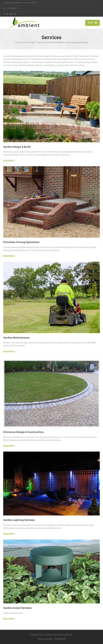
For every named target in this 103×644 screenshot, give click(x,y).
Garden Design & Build (17, 147)
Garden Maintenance (16, 338)
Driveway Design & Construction (23, 432)
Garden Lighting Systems (19, 520)
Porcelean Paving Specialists (21, 242)
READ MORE (9, 161)
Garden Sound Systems (17, 608)
